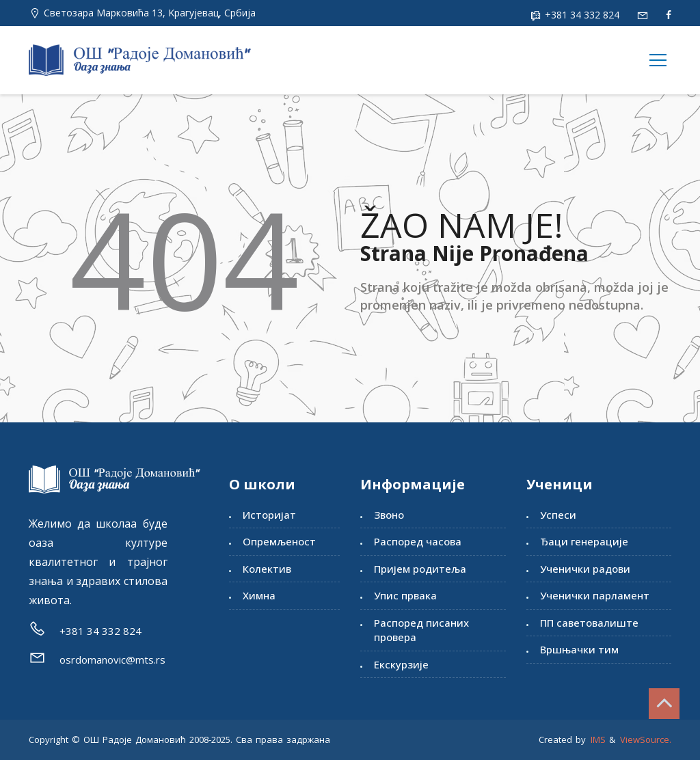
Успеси (558, 515)
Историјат (269, 515)
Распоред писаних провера (421, 630)
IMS (598, 739)
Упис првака (405, 595)
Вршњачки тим (579, 649)
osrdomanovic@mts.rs (112, 660)
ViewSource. (646, 739)
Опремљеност (279, 541)
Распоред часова (418, 541)
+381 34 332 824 (581, 15)
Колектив (267, 569)
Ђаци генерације (584, 541)
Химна (259, 595)
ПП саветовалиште (589, 623)
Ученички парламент (595, 595)
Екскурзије (401, 664)
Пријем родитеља (420, 569)
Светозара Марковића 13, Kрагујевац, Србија (150, 13)
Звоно (389, 515)
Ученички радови (585, 569)
